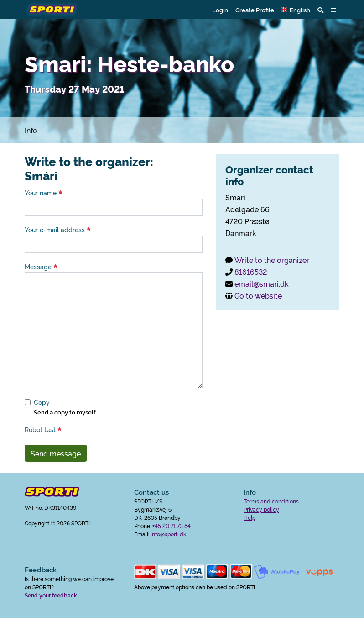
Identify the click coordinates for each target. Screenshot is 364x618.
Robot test (43, 429)
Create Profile (255, 10)
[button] (296, 10)
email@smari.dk (262, 283)
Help (250, 517)
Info (31, 130)
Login (220, 10)
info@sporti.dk (168, 534)
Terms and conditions (271, 501)
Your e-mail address (58, 230)
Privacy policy (261, 509)
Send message (56, 453)
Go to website (258, 295)
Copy (42, 402)
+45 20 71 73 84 (172, 526)
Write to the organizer (272, 260)
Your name (44, 193)
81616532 (251, 272)
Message (41, 267)
